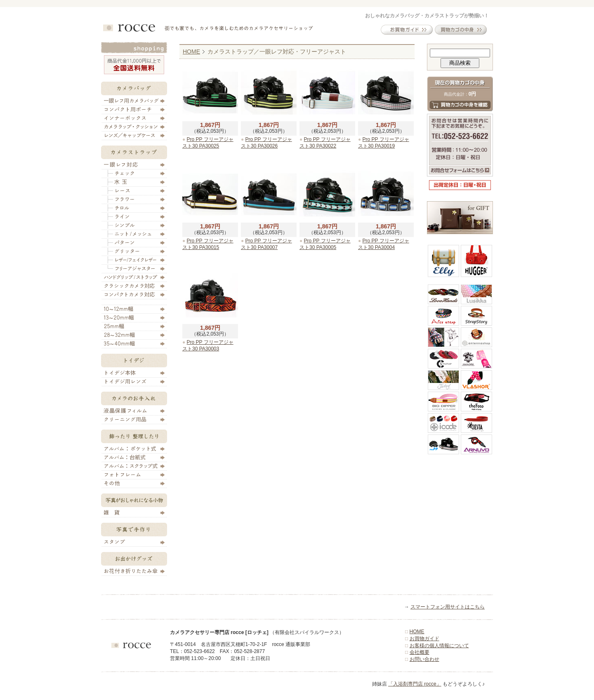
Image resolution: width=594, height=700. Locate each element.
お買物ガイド (424, 639)
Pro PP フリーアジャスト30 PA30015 (208, 244)
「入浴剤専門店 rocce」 (415, 684)
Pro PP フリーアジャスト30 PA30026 (266, 143)
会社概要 (420, 652)
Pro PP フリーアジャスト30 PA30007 (266, 244)
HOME (191, 52)
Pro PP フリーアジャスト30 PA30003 (208, 345)
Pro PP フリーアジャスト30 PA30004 (384, 244)
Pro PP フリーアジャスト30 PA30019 (384, 143)
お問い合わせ (424, 659)
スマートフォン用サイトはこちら (448, 607)
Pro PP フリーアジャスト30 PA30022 (325, 143)
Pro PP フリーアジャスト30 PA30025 (208, 143)
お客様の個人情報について (439, 646)
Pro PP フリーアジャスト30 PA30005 (325, 244)
